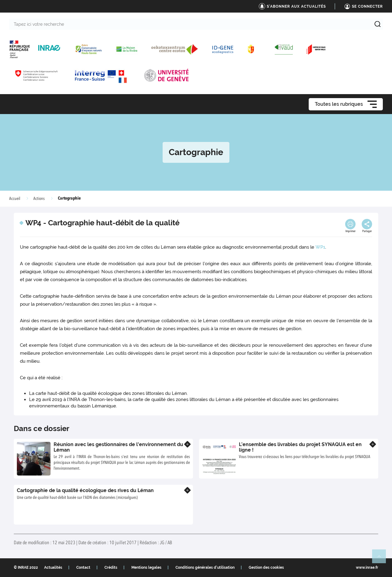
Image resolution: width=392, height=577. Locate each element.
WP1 (320, 247)
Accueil (15, 199)
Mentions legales (146, 567)
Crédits (111, 567)
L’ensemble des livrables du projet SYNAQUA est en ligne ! (300, 447)
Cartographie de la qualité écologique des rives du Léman (85, 490)
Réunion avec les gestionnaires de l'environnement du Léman (118, 447)
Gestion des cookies (266, 567)
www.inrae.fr (367, 567)
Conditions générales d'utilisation (205, 567)
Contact (83, 567)
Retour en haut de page (382, 559)
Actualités (53, 567)
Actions (39, 199)
